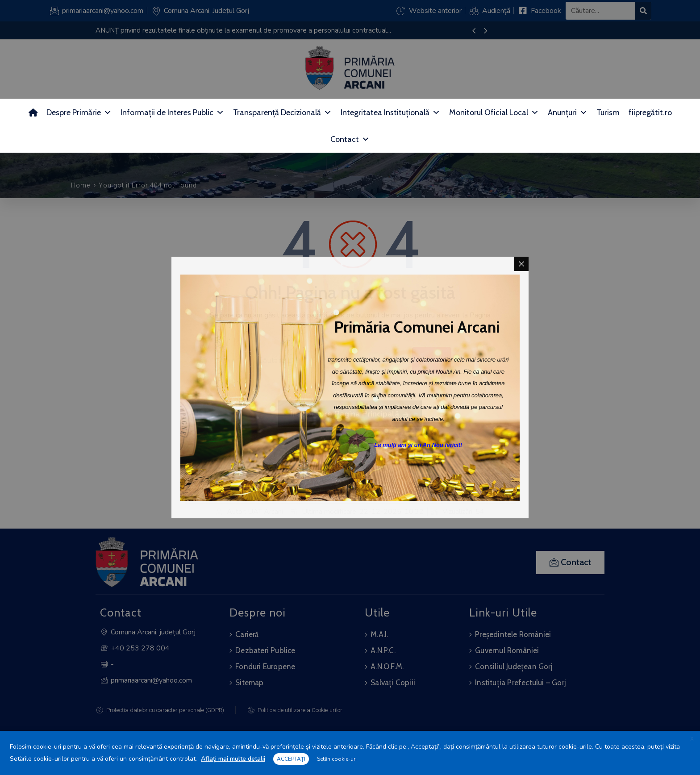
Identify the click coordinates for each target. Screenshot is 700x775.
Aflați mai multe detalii (233, 759)
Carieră (247, 634)
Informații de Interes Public (172, 112)
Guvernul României (507, 650)
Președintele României (513, 634)
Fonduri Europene (265, 667)
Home (81, 185)
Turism (608, 112)
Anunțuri (568, 112)
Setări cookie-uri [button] (337, 759)
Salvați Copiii (393, 683)
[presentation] (474, 31)
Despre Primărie (79, 112)
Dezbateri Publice (265, 650)
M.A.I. (379, 634)
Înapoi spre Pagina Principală (350, 414)
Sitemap (249, 683)
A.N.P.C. (383, 650)
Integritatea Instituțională (390, 112)
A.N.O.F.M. (387, 667)
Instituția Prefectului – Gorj (521, 683)
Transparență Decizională (282, 112)
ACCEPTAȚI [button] (291, 759)
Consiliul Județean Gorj (514, 667)
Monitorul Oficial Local (494, 112)
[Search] (643, 11)
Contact (350, 139)
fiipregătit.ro (650, 112)
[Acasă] (33, 112)
